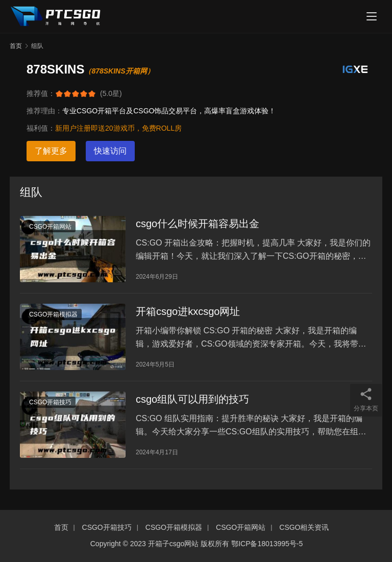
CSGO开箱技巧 (50, 402)
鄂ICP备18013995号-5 (267, 544)
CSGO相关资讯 (304, 527)
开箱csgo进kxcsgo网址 (188, 311)
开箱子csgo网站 (174, 544)
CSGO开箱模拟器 (53, 314)
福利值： (41, 128)
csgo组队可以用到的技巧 (192, 399)
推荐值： (41, 93)
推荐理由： (44, 111)
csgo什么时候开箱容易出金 (198, 224)
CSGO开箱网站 (50, 227)
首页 (16, 46)
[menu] (372, 16)
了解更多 (51, 151)
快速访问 (110, 151)
